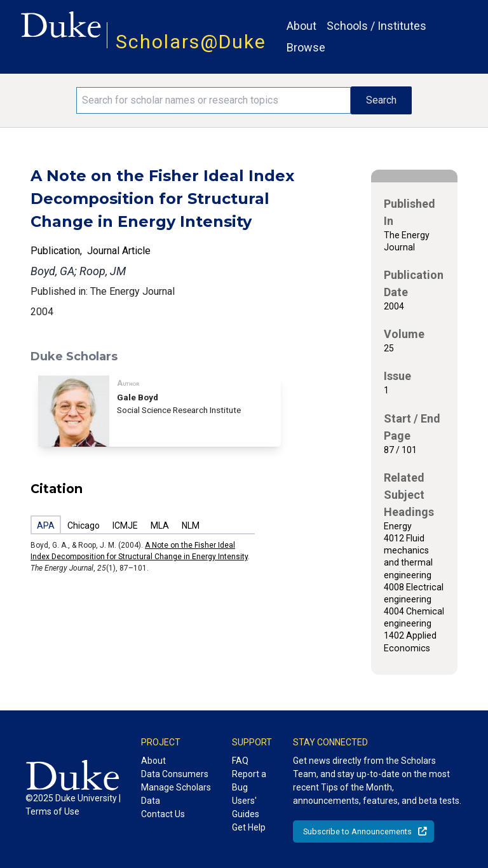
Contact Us (163, 814)
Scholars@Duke (191, 42)
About (302, 26)
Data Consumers (175, 774)
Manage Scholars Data (176, 794)
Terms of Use (52, 811)
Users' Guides (246, 807)
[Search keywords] (213, 100)
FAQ (240, 761)
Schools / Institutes (376, 26)
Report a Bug (249, 781)
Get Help (249, 827)
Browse (306, 47)
